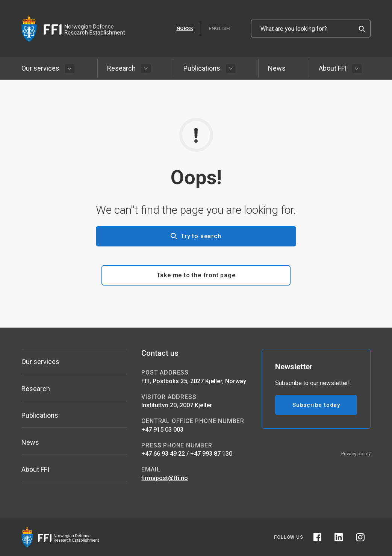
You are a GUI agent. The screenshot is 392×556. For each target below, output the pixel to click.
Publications (202, 68)
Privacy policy (356, 454)
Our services (40, 68)
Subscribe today (316, 405)
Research (121, 68)
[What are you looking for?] (311, 29)
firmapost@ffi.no (165, 478)
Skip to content (0, 0)
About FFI (333, 68)
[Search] (362, 29)
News (277, 68)
